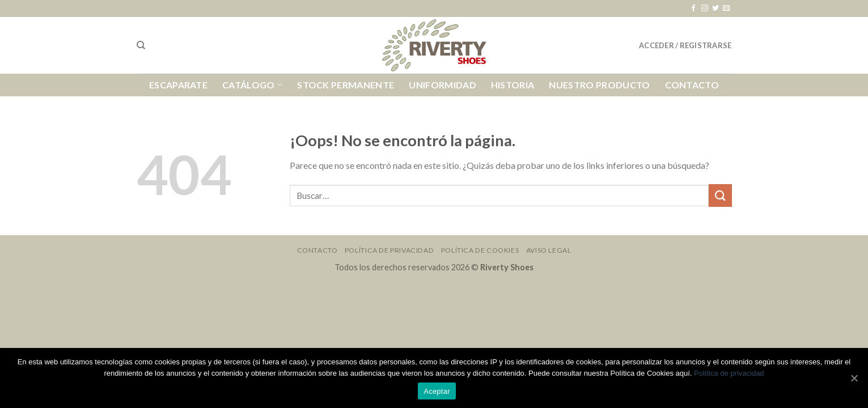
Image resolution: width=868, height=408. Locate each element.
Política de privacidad (729, 373)
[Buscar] (141, 45)
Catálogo (252, 85)
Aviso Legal (549, 250)
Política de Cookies (480, 250)
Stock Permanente (346, 85)
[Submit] (720, 195)
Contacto (692, 85)
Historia (513, 85)
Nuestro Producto (599, 85)
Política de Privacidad (389, 250)
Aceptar (437, 391)
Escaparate (178, 85)
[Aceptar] (854, 378)
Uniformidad (443, 85)
